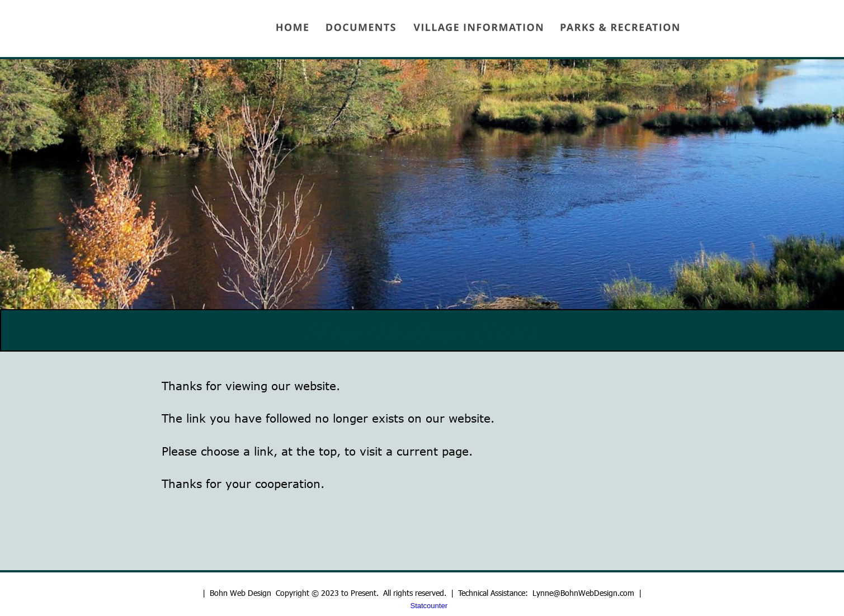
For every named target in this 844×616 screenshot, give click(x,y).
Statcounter (429, 606)
